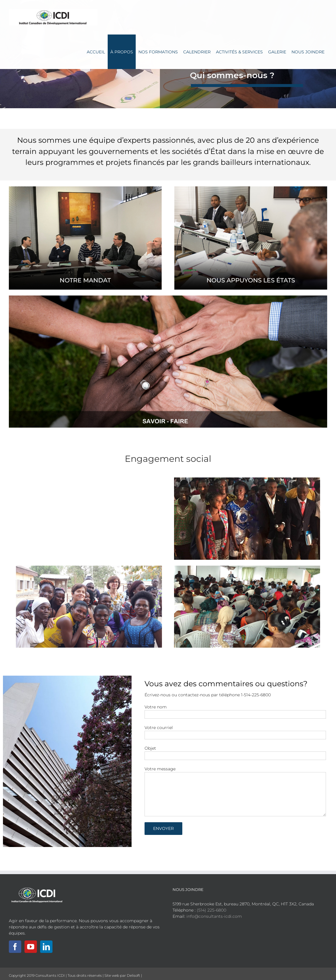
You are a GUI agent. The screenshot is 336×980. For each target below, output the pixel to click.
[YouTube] (31, 947)
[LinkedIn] (46, 947)
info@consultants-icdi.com (214, 916)
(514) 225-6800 (212, 910)
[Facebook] (15, 947)
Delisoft (133, 975)
